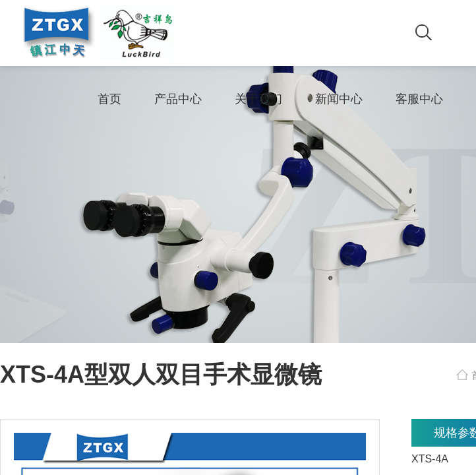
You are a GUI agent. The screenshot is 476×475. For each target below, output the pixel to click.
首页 (109, 99)
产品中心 (178, 99)
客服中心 (419, 99)
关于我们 (258, 99)
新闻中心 (339, 99)
